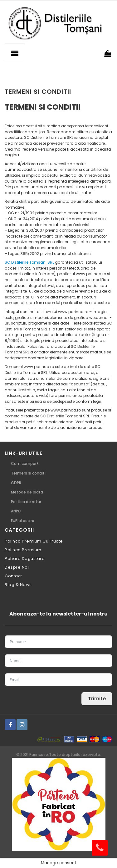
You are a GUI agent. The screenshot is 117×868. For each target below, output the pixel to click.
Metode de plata (27, 492)
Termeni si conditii (29, 473)
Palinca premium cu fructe (34, 541)
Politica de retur (26, 502)
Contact (13, 576)
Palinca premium (23, 550)
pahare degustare (25, 559)
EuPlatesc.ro (23, 521)
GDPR (16, 483)
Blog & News (18, 585)
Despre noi (17, 567)
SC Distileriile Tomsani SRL (29, 262)
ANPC (16, 511)
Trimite (97, 699)
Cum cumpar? (25, 464)
